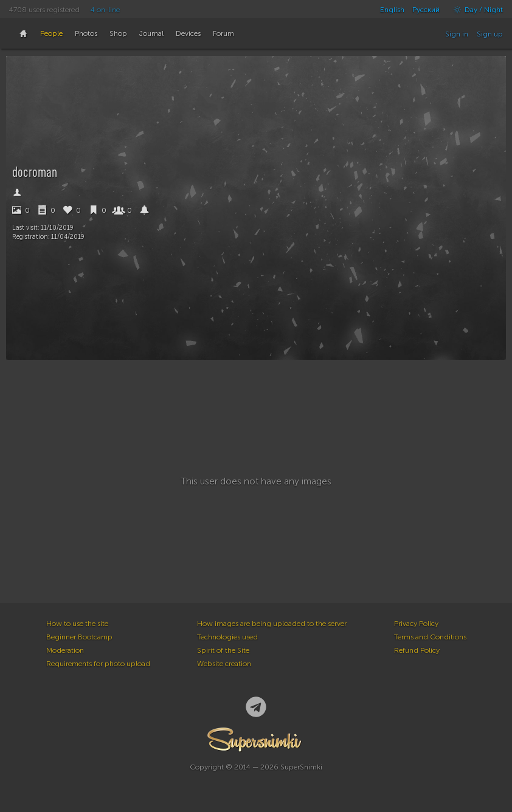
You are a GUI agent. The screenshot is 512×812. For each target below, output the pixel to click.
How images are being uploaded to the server (272, 624)
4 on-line (105, 10)
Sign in (457, 34)
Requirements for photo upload (98, 664)
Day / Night (475, 10)
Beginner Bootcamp (79, 637)
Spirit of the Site (223, 650)
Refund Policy (417, 650)
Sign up (490, 34)
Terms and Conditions (430, 637)
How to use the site (77, 624)
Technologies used (227, 637)
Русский (426, 10)
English (392, 10)
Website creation (224, 664)
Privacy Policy (416, 624)
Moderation (65, 650)
